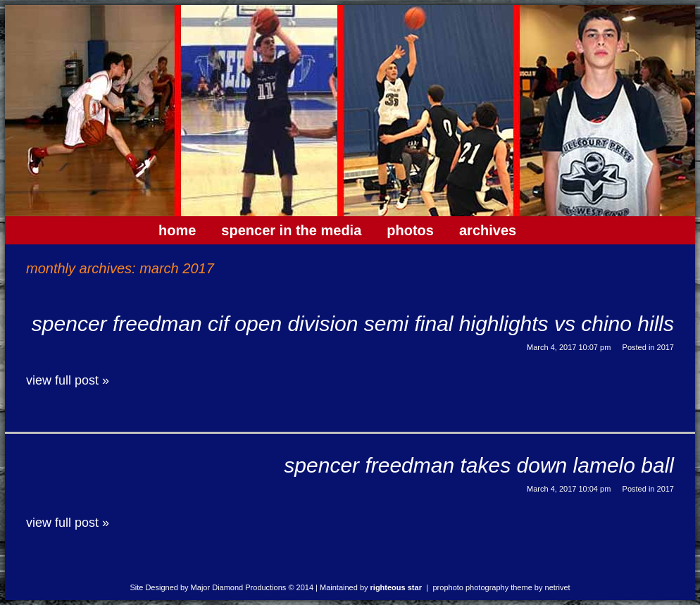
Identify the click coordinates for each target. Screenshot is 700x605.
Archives (488, 230)
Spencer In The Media (291, 230)
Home (177, 230)
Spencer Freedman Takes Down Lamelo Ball (479, 465)
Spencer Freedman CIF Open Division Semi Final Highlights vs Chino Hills (353, 324)
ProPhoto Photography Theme (483, 587)
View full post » (68, 380)
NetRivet (558, 587)
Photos (410, 230)
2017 (665, 347)
